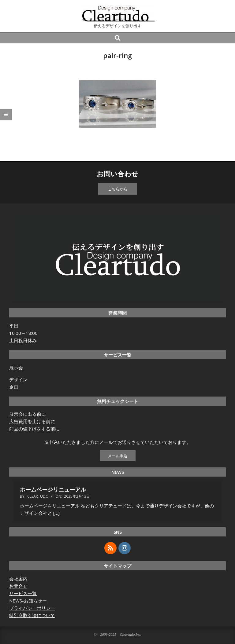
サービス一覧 (23, 593)
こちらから (118, 189)
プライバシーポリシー (32, 608)
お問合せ (18, 586)
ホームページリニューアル (53, 489)
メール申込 (118, 456)
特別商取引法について (32, 615)
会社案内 (18, 579)
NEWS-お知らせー (28, 601)
